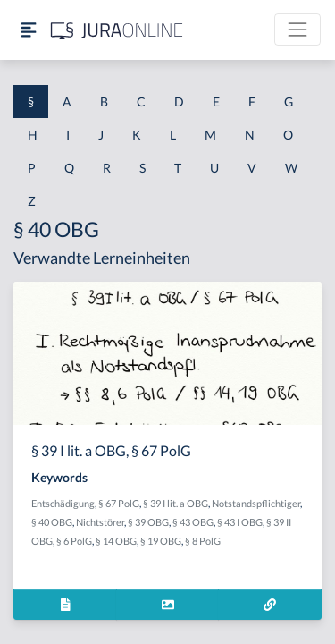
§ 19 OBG (161, 541)
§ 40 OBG (52, 522)
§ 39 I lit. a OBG (176, 503)
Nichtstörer (100, 522)
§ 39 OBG (148, 522)
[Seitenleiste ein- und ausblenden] (29, 30)
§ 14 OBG (116, 541)
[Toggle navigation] (297, 30)
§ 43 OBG (193, 522)
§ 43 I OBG (240, 522)
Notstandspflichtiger (256, 503)
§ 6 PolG (74, 541)
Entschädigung (63, 503)
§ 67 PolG (119, 503)
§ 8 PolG (203, 541)
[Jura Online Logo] (117, 30)
